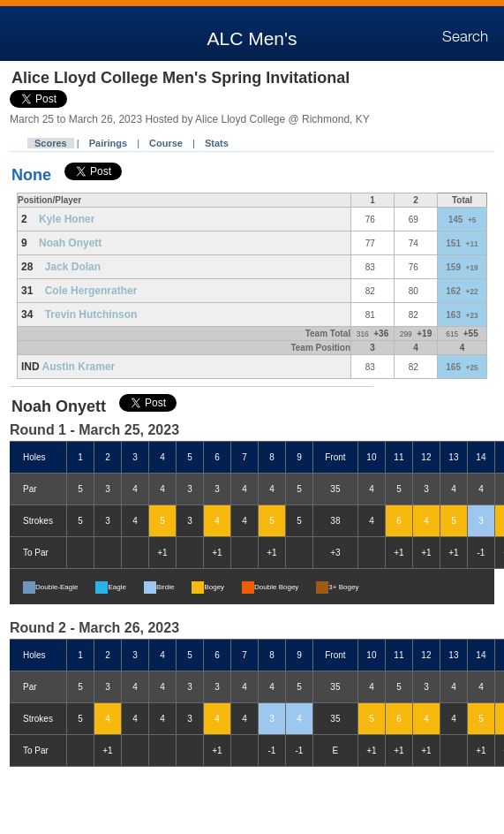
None (31, 175)
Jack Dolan (73, 267)
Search (465, 37)
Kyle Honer (67, 219)
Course (166, 143)
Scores (51, 143)
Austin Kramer (79, 367)
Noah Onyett (70, 243)
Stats (217, 143)
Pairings (108, 143)
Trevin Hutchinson (91, 315)
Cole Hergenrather (91, 291)
